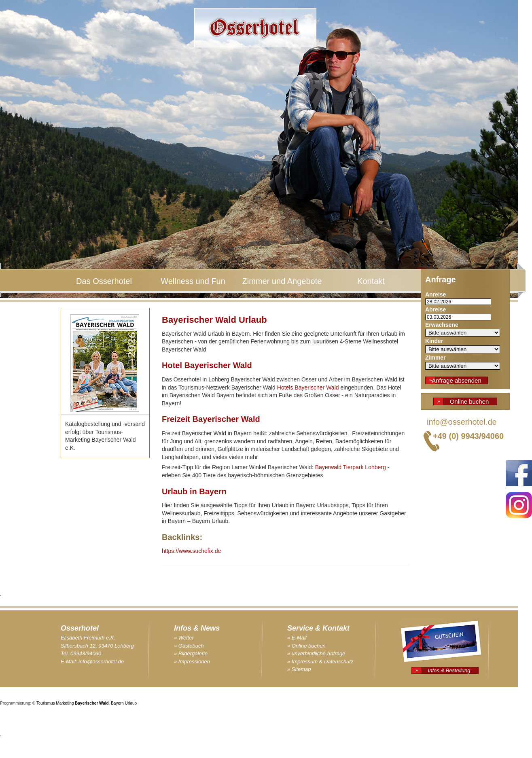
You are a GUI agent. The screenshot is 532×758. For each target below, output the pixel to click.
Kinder (434, 341)
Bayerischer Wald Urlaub (214, 320)
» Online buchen (306, 646)
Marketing (65, 703)
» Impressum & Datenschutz (320, 662)
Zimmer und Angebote (282, 281)
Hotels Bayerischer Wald (308, 387)
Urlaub (131, 703)
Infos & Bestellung (449, 670)
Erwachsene (442, 325)
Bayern (117, 703)
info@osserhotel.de (462, 422)
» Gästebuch (189, 646)
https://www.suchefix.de (191, 551)
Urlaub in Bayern (194, 491)
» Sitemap (299, 669)
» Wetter (184, 638)
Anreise (436, 294)
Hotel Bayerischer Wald (207, 365)
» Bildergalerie (191, 653)
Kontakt (371, 281)
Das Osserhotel (104, 281)
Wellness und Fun (193, 281)
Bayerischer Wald (92, 703)
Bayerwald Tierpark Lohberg (351, 467)
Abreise (436, 309)
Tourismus (46, 703)
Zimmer (436, 358)
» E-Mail (297, 638)
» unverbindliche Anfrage (316, 653)
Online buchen (469, 401)
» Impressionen (192, 662)
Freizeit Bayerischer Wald (211, 419)
